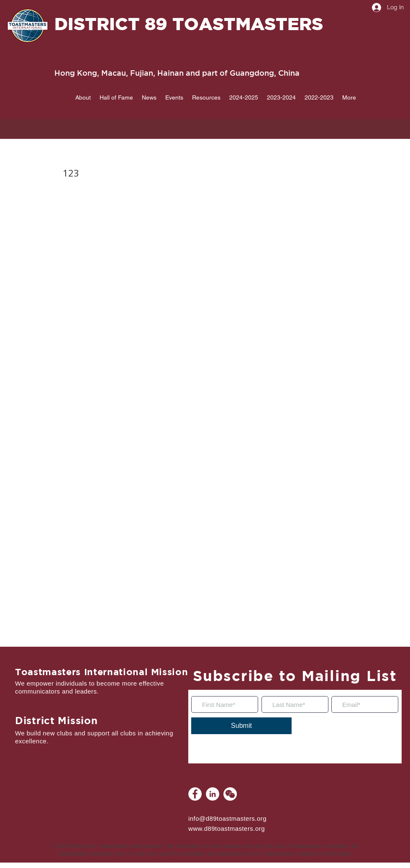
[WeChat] (230, 794)
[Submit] (241, 726)
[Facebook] (195, 794)
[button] (83, 97)
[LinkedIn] (213, 794)
